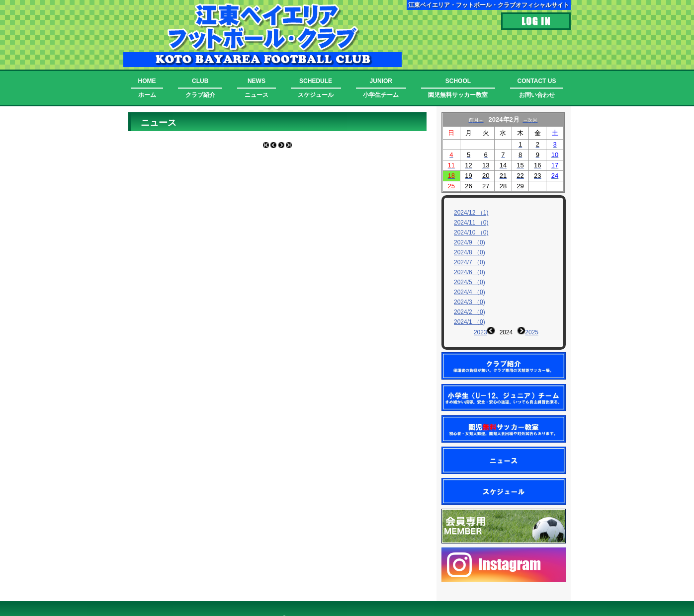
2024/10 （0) (471, 232)
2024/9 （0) (470, 242)
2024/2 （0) (470, 312)
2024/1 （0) (470, 322)
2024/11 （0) (471, 223)
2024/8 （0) (470, 252)
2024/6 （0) (470, 272)
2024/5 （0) (470, 282)
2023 (480, 332)
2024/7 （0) (470, 262)
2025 (532, 332)
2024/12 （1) (471, 213)
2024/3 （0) (470, 302)
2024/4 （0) (470, 292)
